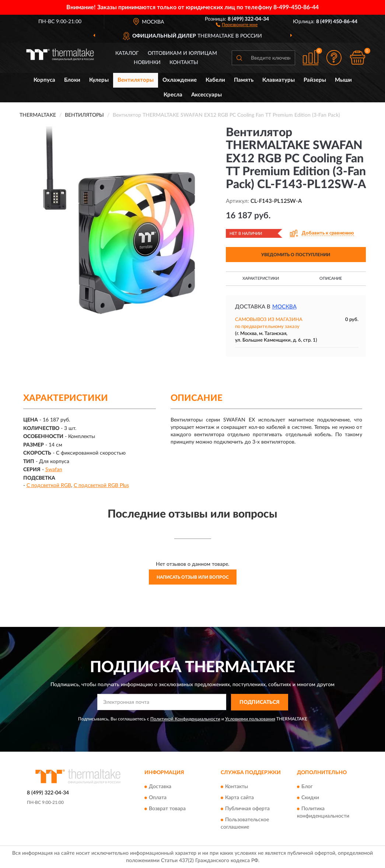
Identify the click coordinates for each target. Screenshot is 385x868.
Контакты (184, 63)
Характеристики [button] (261, 278)
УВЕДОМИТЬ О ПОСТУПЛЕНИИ (296, 255)
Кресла (173, 95)
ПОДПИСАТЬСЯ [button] (260, 702)
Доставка (160, 787)
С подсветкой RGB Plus (101, 486)
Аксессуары (206, 95)
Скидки (310, 798)
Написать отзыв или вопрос (193, 577)
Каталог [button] (127, 53)
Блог (307, 787)
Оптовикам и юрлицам (182, 53)
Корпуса (44, 80)
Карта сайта (239, 798)
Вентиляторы (136, 80)
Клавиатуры (279, 80)
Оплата (158, 798)
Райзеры (315, 80)
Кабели (215, 80)
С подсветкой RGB (49, 486)
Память (244, 80)
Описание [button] (331, 278)
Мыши (343, 80)
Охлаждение (180, 80)
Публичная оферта (247, 809)
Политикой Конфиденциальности (185, 719)
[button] (237, 24)
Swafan (54, 470)
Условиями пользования (250, 719)
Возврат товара (167, 809)
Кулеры (99, 80)
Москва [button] (284, 307)
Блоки (72, 80)
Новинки (147, 63)
